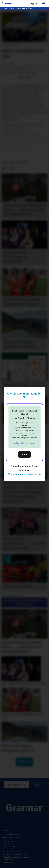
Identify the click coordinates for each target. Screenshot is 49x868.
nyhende (22, 162)
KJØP (25, 454)
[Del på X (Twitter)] (24, 77)
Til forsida (24, 762)
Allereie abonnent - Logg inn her (24, 474)
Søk (37, 785)
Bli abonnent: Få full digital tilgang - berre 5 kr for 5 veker (25, 602)
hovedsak (8, 162)
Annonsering (8, 862)
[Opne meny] (44, 3)
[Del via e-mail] (28, 77)
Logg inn (34, 3)
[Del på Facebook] (20, 77)
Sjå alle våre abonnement (24, 443)
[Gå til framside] (7, 3)
